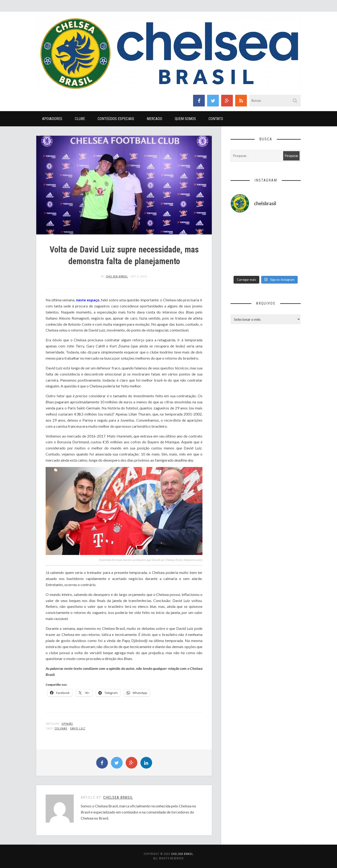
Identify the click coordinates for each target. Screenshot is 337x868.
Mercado (154, 119)
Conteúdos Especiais (116, 119)
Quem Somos (185, 119)
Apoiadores (52, 119)
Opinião (67, 724)
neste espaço (88, 300)
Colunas (61, 729)
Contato (216, 119)
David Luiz (78, 729)
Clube (80, 119)
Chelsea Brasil (117, 277)
